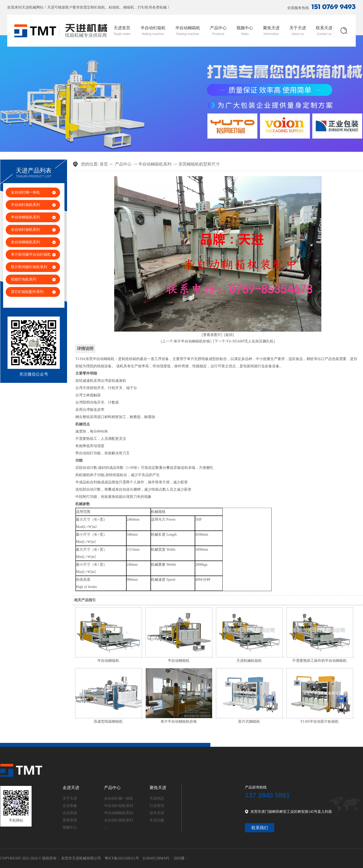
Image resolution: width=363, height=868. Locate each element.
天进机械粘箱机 (249, 661)
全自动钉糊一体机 (25, 192)
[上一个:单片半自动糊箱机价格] (186, 341)
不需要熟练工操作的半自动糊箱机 (320, 661)
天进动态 (157, 798)
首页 (104, 164)
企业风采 (70, 813)
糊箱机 (129, 7)
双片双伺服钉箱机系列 (29, 267)
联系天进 (324, 31)
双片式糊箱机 (249, 722)
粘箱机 (114, 7)
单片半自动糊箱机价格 (179, 722)
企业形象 (70, 806)
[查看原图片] (212, 335)
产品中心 (218, 31)
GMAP (149, 858)
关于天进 (298, 31)
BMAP (163, 858)
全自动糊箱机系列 (25, 242)
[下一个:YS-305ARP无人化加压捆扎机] (244, 341)
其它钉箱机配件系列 (27, 292)
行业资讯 (157, 806)
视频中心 (245, 31)
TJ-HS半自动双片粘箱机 (320, 722)
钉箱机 (100, 7)
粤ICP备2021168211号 (122, 858)
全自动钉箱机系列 (25, 230)
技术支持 (157, 813)
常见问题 (157, 820)
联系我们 (260, 828)
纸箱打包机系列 (24, 279)
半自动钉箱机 (153, 31)
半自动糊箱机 (188, 31)
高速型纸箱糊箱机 (108, 722)
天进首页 (122, 31)
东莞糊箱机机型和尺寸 (199, 164)
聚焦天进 (271, 31)
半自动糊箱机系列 (25, 217)
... (106, 827)
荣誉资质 (70, 820)
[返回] (229, 335)
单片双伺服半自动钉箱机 (31, 254)
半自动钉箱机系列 (25, 205)
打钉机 (143, 7)
